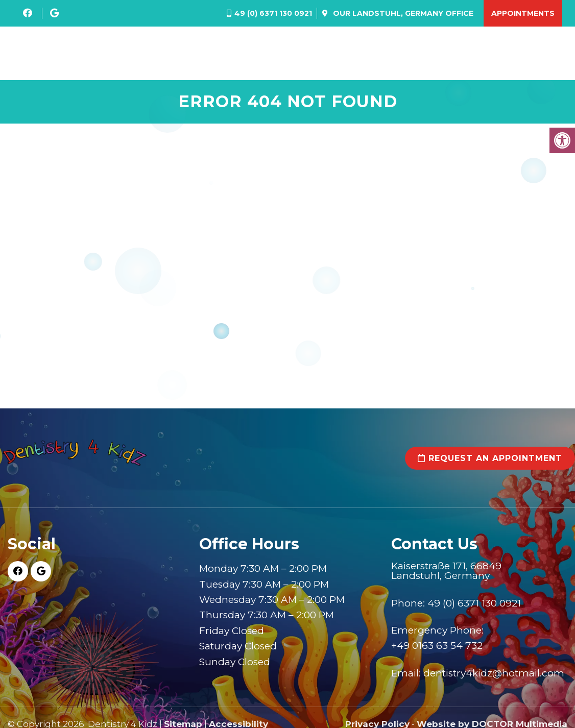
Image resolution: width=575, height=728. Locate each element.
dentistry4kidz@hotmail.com (494, 675)
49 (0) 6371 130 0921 (273, 13)
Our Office (402, 13)
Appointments (523, 13)
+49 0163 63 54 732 (437, 648)
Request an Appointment (490, 460)
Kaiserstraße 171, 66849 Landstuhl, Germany (446, 572)
